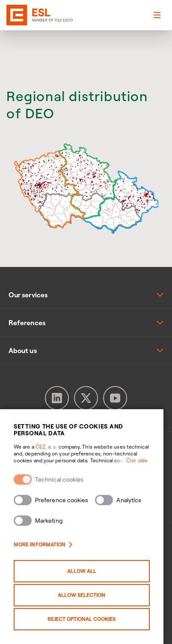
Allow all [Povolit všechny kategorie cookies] (86, 571)
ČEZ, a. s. (46, 447)
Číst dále (145, 460)
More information (43, 544)
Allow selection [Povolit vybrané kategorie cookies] (86, 595)
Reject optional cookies (86, 619)
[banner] (19, 15)
